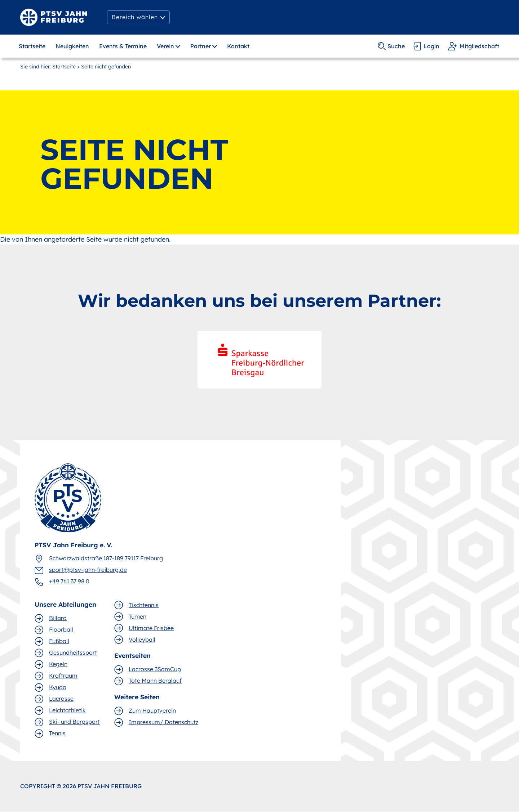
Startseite (32, 46)
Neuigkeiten (72, 46)
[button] (138, 17)
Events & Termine (123, 46)
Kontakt (238, 46)
